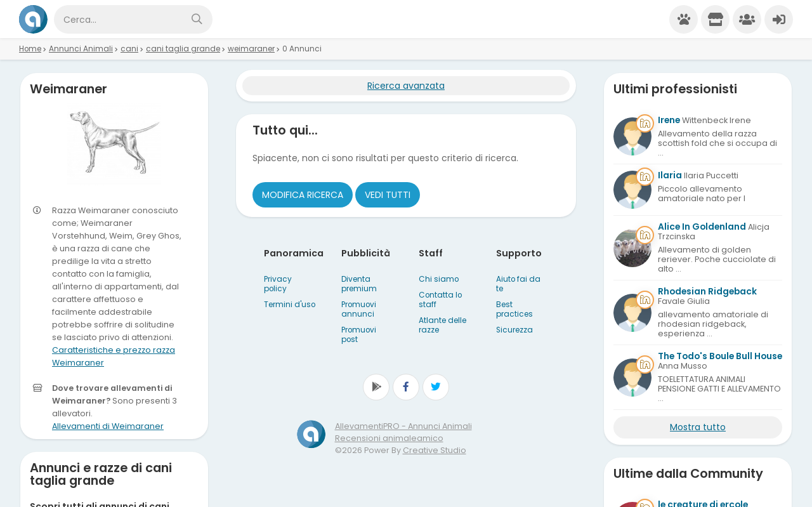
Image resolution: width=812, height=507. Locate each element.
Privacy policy (278, 284)
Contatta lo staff (440, 300)
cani (129, 49)
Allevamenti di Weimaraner (108, 426)
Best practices (514, 309)
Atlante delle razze (442, 325)
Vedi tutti (388, 195)
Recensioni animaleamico (389, 438)
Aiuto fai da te (518, 284)
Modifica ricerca (303, 195)
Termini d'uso (290, 305)
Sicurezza (514, 330)
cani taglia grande (183, 49)
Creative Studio (435, 450)
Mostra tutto (698, 427)
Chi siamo (439, 279)
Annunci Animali (81, 49)
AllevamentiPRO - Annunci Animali (403, 426)
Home (30, 49)
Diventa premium (359, 284)
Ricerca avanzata (406, 86)
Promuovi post (359, 335)
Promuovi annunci (359, 309)
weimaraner (251, 49)
